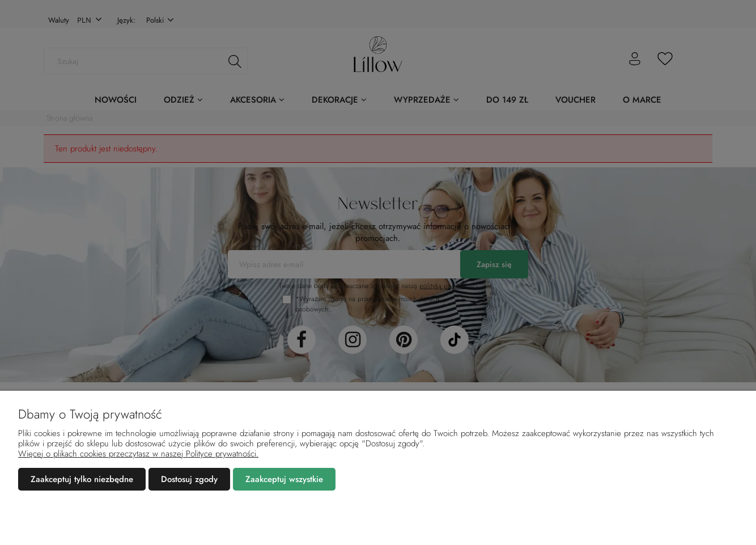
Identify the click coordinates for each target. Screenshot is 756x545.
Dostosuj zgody (189, 479)
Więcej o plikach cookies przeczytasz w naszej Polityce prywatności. (138, 454)
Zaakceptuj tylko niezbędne (82, 479)
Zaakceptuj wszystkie (284, 479)
